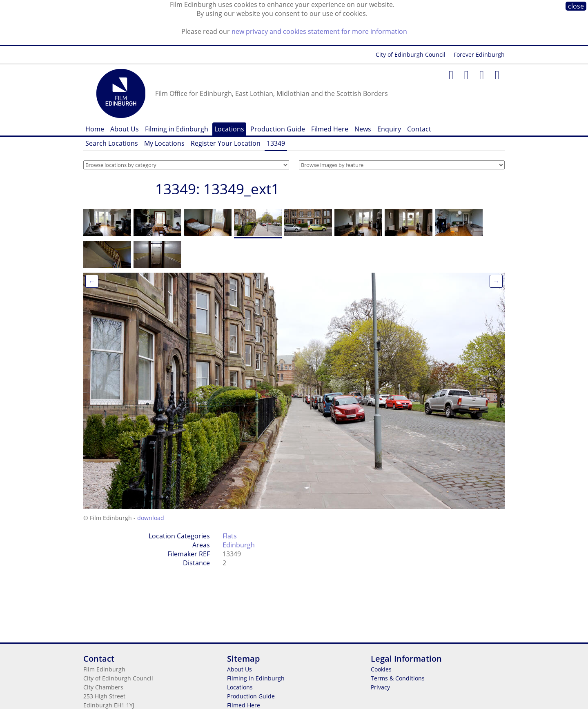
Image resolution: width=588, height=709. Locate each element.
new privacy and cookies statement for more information (319, 31)
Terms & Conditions (398, 678)
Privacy (380, 687)
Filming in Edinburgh (177, 129)
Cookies (381, 669)
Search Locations (112, 143)
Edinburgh (239, 545)
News (363, 129)
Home (95, 129)
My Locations (164, 143)
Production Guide (278, 129)
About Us (125, 129)
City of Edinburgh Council (411, 54)
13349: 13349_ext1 (217, 189)
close (576, 6)
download (151, 518)
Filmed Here (330, 129)
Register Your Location (226, 143)
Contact (419, 129)
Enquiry (389, 129)
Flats (230, 536)
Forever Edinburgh (479, 54)
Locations (229, 129)
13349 (276, 143)
